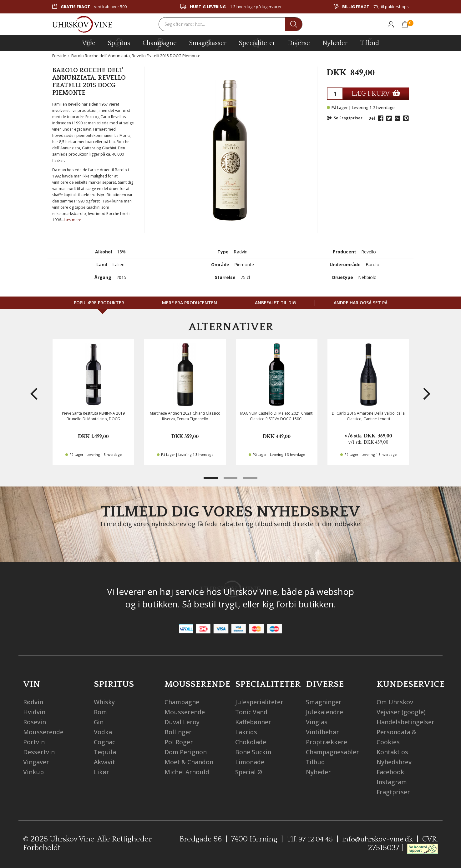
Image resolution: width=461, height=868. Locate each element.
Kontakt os (393, 752)
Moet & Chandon (190, 762)
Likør (101, 772)
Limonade (251, 762)
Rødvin (33, 702)
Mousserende (44, 732)
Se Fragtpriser (345, 118)
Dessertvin (39, 752)
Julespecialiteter (260, 702)
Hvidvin (35, 712)
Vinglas (317, 722)
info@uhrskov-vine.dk (377, 839)
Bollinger (178, 732)
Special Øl (250, 772)
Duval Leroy (182, 722)
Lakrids (246, 732)
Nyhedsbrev (395, 762)
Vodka (103, 732)
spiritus (119, 43)
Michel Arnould (188, 772)
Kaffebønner (254, 722)
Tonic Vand (252, 712)
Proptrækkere (327, 742)
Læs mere (73, 220)
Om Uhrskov (395, 702)
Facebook (391, 772)
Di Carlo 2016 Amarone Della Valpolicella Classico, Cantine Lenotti (368, 416)
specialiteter (257, 43)
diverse (299, 43)
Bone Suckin (254, 752)
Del (372, 118)
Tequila (105, 752)
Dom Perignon (186, 752)
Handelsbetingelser (406, 722)
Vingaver (36, 762)
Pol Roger (179, 742)
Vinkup (34, 772)
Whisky (105, 702)
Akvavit (105, 762)
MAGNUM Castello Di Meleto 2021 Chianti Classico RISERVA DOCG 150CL (277, 416)
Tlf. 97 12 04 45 (306, 839)
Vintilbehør (323, 732)
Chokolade (251, 742)
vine (89, 43)
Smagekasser (208, 43)
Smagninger (324, 702)
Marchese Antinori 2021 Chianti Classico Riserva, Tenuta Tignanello (185, 416)
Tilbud (370, 42)
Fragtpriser (394, 792)
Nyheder (335, 42)
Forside (59, 56)
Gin (99, 722)
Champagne (183, 702)
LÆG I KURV (376, 94)
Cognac (105, 742)
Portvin (34, 742)
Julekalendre (325, 712)
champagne (160, 44)
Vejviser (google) (401, 712)
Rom (101, 712)
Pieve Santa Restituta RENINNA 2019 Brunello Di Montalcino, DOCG (93, 416)
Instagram (393, 782)
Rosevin (35, 722)
